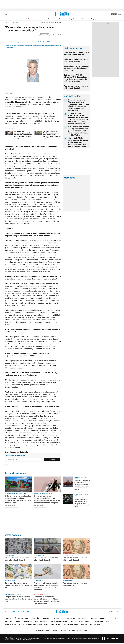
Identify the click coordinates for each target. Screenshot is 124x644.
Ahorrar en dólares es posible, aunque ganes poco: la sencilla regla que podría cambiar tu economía (46, 586)
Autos (74, 621)
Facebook (10, 612)
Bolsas (72, 181)
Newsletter (120, 19)
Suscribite (52, 459)
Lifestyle (113, 618)
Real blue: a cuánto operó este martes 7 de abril (75, 584)
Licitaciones (95, 624)
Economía (40, 19)
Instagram (14, 612)
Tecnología (98, 621)
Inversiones (61, 10)
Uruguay (93, 19)
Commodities (79, 181)
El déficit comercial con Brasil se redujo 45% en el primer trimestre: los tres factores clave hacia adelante (18, 499)
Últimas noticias (21, 618)
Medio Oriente (44, 10)
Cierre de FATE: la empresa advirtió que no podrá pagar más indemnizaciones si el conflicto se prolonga (78, 142)
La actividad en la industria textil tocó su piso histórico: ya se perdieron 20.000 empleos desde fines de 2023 (82, 502)
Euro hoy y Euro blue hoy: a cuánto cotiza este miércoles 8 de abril (18, 585)
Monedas (66, 181)
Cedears (87, 181)
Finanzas (51, 19)
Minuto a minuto (40, 594)
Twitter (6, 612)
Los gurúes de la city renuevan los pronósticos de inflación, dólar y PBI (28, 42)
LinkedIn (19, 612)
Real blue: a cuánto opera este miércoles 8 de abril (76, 87)
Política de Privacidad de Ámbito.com (33, 624)
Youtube (23, 612)
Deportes (28, 621)
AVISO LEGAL (56, 624)
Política (61, 19)
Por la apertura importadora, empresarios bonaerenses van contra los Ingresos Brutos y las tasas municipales (23, 135)
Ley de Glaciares (72, 10)
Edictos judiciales (71, 624)
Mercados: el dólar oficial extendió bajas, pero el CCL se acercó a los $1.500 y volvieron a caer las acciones (47, 600)
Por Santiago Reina (10, 506)
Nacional (8, 621)
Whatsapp (28, 612)
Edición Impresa (41, 621)
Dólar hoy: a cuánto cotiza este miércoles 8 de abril (76, 60)
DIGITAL (43, 630)
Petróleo (53, 10)
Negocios (72, 19)
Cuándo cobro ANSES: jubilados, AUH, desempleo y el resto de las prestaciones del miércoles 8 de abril (76, 78)
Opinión (83, 19)
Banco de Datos (69, 618)
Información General (59, 621)
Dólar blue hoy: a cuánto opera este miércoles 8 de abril (76, 53)
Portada (8, 618)
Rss (108, 621)
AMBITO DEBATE (78, 630)
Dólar (30, 19)
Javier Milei (82, 10)
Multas (84, 624)
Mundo (18, 621)
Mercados (82, 618)
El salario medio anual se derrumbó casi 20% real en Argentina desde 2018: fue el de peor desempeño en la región (47, 499)
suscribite (114, 14)
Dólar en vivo (15, 10)
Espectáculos (85, 621)
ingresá (120, 14)
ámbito (7, 23)
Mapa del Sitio (10, 624)
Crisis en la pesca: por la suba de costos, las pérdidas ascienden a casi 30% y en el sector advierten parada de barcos (82, 485)
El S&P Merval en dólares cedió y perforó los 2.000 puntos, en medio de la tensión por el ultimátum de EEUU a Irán (79, 131)
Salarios (24, 10)
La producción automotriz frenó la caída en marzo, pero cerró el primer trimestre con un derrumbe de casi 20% (52, 135)
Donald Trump (33, 10)
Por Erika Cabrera (39, 506)
